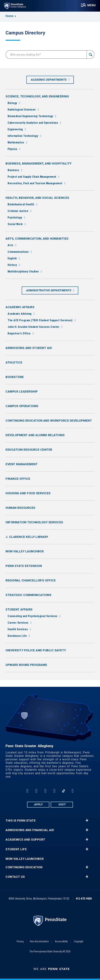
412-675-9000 (84, 899)
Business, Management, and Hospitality (39, 163)
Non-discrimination (39, 941)
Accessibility (61, 941)
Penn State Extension (24, 566)
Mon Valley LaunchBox (25, 551)
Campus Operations (22, 406)
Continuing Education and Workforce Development (49, 421)
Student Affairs (19, 609)
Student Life (16, 849)
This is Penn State (21, 821)
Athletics (14, 362)
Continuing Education (24, 867)
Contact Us (15, 877)
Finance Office (18, 479)
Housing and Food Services (28, 493)
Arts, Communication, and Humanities (37, 239)
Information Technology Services (34, 522)
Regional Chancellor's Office (31, 580)
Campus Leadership (22, 391)
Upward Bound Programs (26, 665)
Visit (62, 804)
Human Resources (20, 508)
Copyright (79, 941)
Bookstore (15, 377)
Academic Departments (49, 80)
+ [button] (87, 821)
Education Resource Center (29, 450)
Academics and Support (25, 840)
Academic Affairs (20, 307)
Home (9, 16)
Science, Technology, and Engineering (37, 96)
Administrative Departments (48, 290)
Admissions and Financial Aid (30, 830)
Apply (38, 804)
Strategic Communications (28, 595)
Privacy (20, 941)
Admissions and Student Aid (29, 348)
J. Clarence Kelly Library (27, 537)
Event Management (22, 464)
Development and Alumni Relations (35, 435)
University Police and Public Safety (36, 650)
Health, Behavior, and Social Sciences (37, 198)
